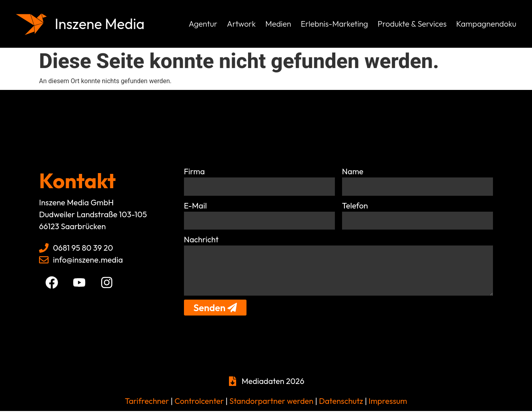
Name (353, 171)
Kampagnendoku (486, 24)
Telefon (355, 206)
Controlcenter (199, 403)
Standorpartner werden (271, 403)
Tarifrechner (147, 403)
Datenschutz (340, 403)
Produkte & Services (412, 24)
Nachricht (201, 240)
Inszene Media (102, 24)
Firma (195, 171)
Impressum (388, 403)
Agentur (203, 24)
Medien (278, 24)
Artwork (241, 24)
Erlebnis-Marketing (334, 24)
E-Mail (196, 206)
